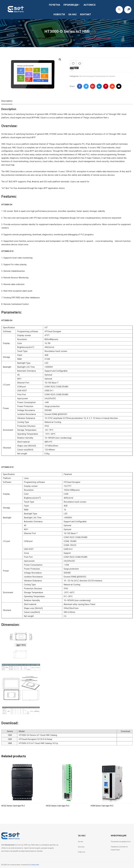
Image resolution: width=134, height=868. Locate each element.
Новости (82, 852)
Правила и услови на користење (119, 848)
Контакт (81, 847)
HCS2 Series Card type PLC (58, 806)
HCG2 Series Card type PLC (13, 806)
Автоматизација (87, 76)
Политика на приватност (121, 842)
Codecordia (35, 865)
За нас (81, 842)
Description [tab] (7, 101)
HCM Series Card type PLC (102, 806)
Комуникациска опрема (105, 76)
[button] (60, 60)
